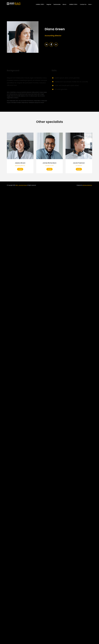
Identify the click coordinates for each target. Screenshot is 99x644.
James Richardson (49, 163)
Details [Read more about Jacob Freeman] (79, 169)
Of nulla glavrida (61, 89)
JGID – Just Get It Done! (21, 185)
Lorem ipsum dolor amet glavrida (67, 78)
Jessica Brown (20, 163)
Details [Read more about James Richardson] (50, 169)
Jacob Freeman (79, 163)
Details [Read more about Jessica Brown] (20, 169)
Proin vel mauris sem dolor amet (67, 85)
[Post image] (20, 146)
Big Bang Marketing (87, 185)
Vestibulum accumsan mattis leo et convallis (71, 82)
